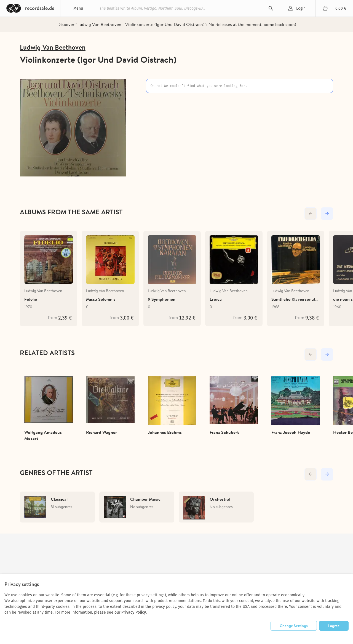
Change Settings (294, 626)
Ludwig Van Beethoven (53, 47)
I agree (334, 626)
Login (301, 8)
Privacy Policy (134, 612)
